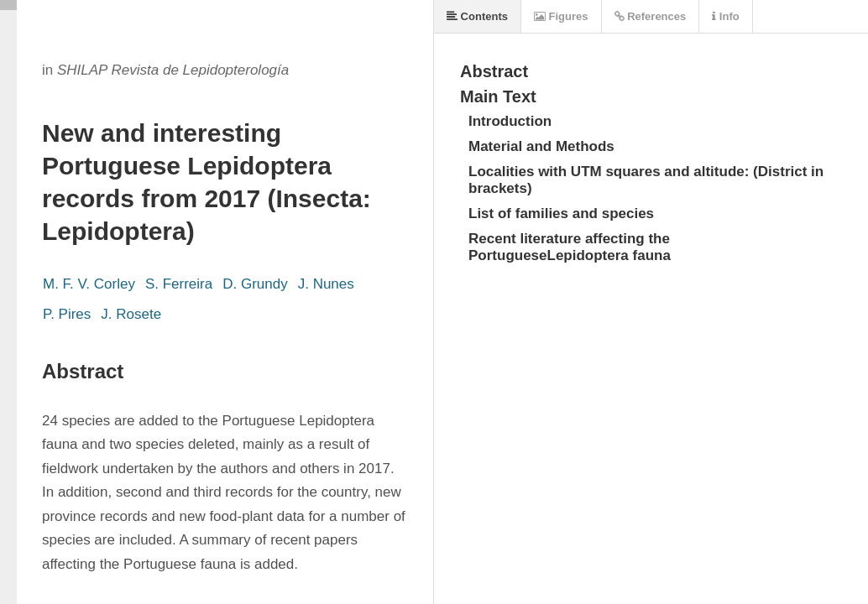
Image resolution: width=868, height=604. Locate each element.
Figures (561, 16)
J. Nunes (326, 284)
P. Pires (67, 314)
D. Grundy (255, 284)
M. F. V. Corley (89, 284)
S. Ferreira (179, 284)
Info (725, 16)
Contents (477, 16)
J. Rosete (131, 314)
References (651, 16)
